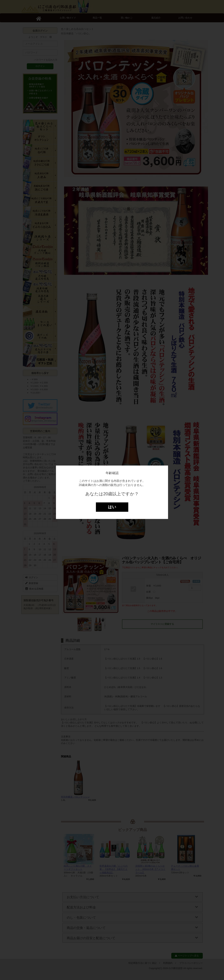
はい (112, 507)
